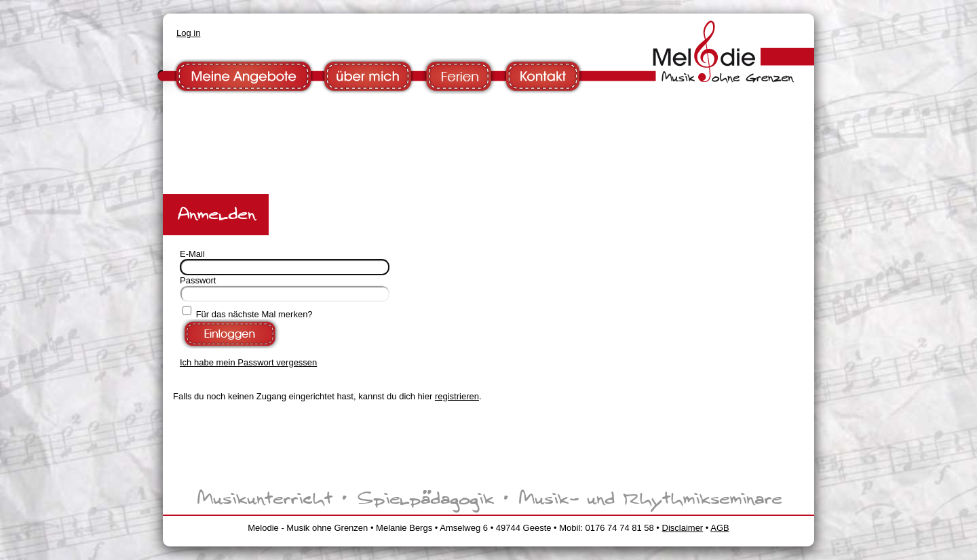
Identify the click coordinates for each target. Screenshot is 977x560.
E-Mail (192, 254)
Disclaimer (683, 528)
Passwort (198, 280)
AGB (720, 528)
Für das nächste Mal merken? (254, 314)
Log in (188, 33)
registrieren (457, 396)
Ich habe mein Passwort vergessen (248, 362)
